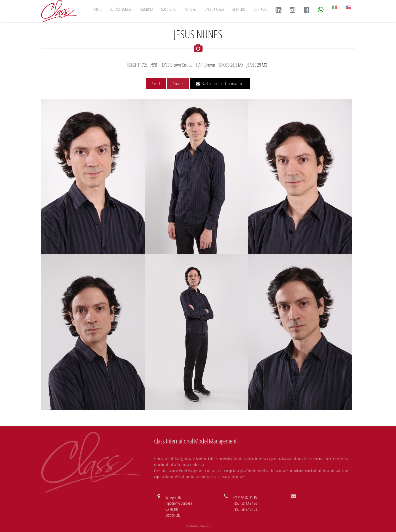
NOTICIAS (191, 9)
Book (156, 84)
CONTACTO (261, 9)
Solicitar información (220, 84)
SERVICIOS (239, 9)
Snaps (179, 84)
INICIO (97, 9)
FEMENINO (146, 9)
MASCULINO (169, 9)
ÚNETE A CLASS (214, 9)
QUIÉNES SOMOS (120, 9)
